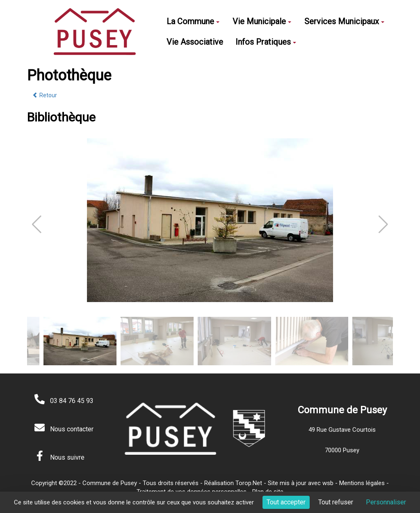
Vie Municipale (262, 21)
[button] (383, 224)
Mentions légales (362, 483)
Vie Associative (195, 42)
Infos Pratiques (266, 42)
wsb (328, 483)
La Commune (193, 21)
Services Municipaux (344, 21)
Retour (45, 95)
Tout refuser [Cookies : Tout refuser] (336, 502)
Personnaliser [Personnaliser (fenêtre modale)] (386, 502)
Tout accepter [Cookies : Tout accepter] (286, 502)
